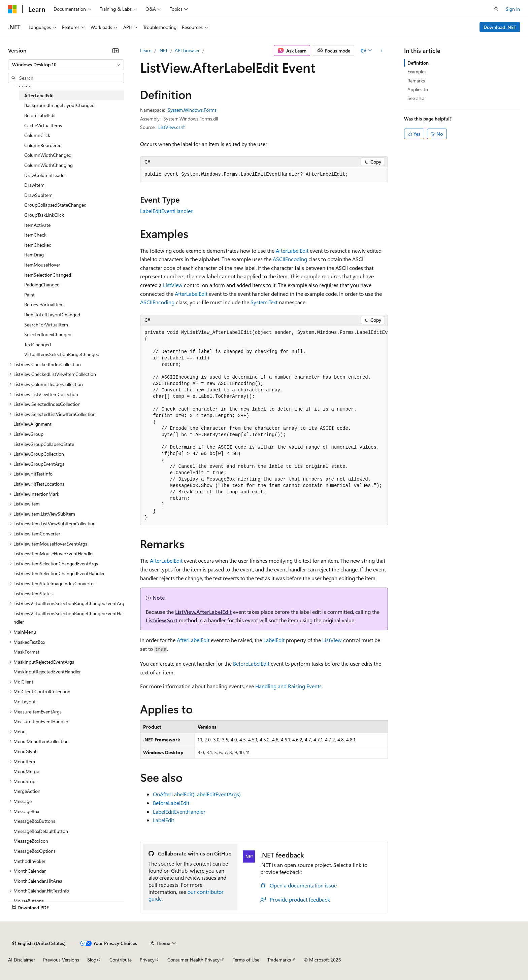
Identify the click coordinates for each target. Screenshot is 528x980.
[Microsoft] (12, 9)
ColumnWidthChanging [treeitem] (48, 165)
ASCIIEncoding (290, 259)
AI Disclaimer (22, 960)
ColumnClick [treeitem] (37, 135)
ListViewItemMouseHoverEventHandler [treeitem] (54, 553)
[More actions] (382, 50)
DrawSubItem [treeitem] (38, 195)
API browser (187, 50)
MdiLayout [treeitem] (25, 702)
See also (416, 98)
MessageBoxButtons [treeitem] (34, 821)
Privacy (147, 960)
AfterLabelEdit (292, 251)
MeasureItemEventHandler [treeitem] (41, 721)
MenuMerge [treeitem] (26, 771)
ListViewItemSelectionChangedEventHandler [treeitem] (59, 573)
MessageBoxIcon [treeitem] (31, 841)
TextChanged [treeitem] (38, 344)
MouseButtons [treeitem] (29, 901)
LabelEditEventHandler (166, 211)
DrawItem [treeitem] (34, 185)
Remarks (416, 81)
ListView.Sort (162, 620)
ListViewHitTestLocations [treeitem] (39, 484)
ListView (173, 285)
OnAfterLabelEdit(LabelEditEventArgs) (197, 794)
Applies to (418, 89)
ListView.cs (169, 127)
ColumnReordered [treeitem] (43, 145)
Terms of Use (246, 960)
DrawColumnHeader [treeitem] (45, 175)
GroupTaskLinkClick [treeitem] (44, 215)
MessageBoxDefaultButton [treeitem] (41, 831)
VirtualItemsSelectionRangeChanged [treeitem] (62, 354)
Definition (418, 63)
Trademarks (279, 960)
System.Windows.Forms (192, 110)
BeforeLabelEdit (251, 663)
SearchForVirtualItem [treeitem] (46, 325)
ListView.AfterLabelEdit (203, 612)
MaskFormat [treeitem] (26, 652)
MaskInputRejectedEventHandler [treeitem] (47, 672)
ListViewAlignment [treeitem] (32, 424)
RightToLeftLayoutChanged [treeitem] (52, 314)
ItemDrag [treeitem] (34, 255)
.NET (163, 50)
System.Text (264, 302)
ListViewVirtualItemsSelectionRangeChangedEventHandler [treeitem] (68, 618)
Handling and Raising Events (288, 686)
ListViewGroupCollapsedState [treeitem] (44, 444)
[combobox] (66, 65)
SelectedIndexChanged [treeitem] (48, 334)
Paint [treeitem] (29, 295)
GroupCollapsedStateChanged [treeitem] (55, 205)
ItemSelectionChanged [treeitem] (48, 275)
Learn (146, 50)
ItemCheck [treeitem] (35, 235)
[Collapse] (115, 50)
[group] (264, 426)
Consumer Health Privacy (193, 960)
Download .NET (500, 27)
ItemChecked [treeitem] (38, 245)
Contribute (121, 960)
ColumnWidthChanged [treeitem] (48, 155)
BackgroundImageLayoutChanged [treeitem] (59, 105)
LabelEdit (274, 640)
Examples (417, 72)
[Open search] (496, 9)
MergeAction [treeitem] (27, 791)
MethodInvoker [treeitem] (29, 861)
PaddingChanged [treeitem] (42, 285)
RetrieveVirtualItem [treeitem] (44, 304)
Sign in (513, 9)
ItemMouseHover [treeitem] (42, 265)
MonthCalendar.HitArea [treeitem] (38, 881)
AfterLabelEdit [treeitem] (39, 95)
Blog (92, 960)
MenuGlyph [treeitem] (26, 751)
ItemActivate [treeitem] (37, 225)
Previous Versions (61, 960)
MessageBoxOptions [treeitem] (35, 851)
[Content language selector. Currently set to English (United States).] (39, 943)
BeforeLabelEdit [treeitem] (40, 115)
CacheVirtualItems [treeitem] (43, 125)
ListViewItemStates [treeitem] (33, 593)
